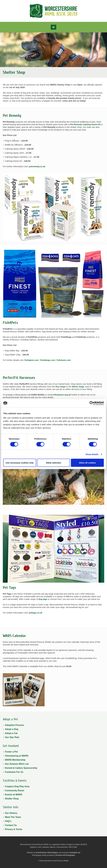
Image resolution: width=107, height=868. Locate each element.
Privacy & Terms (14, 829)
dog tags (43, 599)
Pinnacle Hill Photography (65, 855)
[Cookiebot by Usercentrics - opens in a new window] (92, 403)
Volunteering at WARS (17, 756)
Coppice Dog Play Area (17, 786)
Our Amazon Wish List (17, 764)
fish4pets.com (32, 360)
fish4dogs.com (48, 360)
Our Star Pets (12, 737)
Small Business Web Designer (47, 853)
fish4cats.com (64, 360)
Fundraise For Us (14, 772)
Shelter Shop (12, 799)
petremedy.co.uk (37, 166)
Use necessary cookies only (20, 463)
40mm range (78, 387)
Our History (11, 813)
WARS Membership (15, 760)
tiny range (60, 387)
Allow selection (53, 463)
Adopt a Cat (11, 733)
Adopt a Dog (12, 729)
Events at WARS (14, 795)
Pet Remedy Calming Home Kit (85, 124)
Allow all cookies (87, 463)
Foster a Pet (11, 752)
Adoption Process (15, 725)
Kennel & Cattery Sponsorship (21, 768)
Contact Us (11, 825)
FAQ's (8, 821)
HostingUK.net (75, 853)
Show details (92, 454)
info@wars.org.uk (62, 395)
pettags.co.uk (36, 613)
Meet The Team (13, 817)
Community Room (15, 790)
